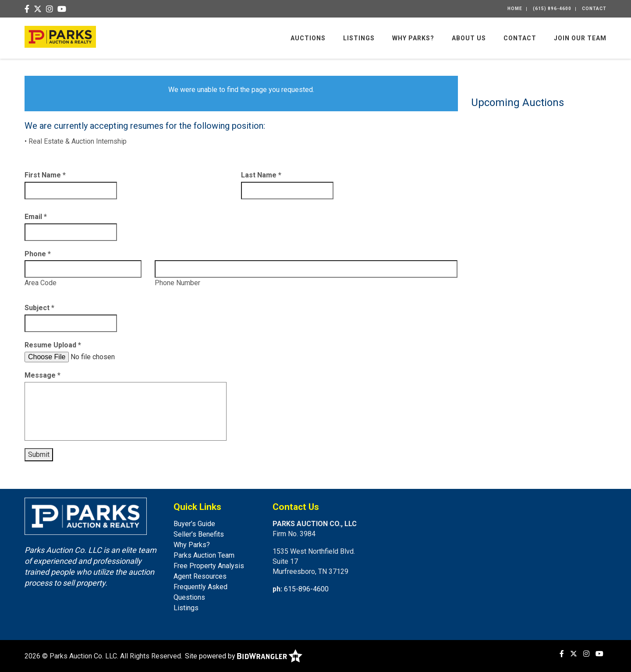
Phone (38, 254)
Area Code (41, 283)
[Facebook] (27, 9)
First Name (45, 175)
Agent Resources (200, 576)
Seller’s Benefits (199, 534)
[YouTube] (62, 9)
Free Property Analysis (209, 566)
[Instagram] (50, 9)
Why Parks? (413, 38)
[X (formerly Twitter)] (38, 9)
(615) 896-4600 (552, 9)
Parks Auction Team (204, 555)
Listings (359, 38)
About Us (469, 38)
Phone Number (177, 283)
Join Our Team (580, 38)
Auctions (308, 38)
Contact (594, 9)
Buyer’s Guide (194, 524)
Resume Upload (53, 345)
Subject (39, 308)
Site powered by (244, 656)
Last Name (261, 175)
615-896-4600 (306, 589)
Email (36, 217)
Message (43, 375)
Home (515, 9)
